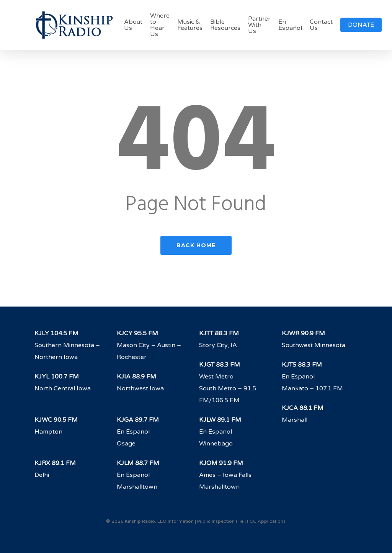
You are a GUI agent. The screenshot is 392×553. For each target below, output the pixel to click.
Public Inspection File (220, 521)
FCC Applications (266, 521)
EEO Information (176, 521)
